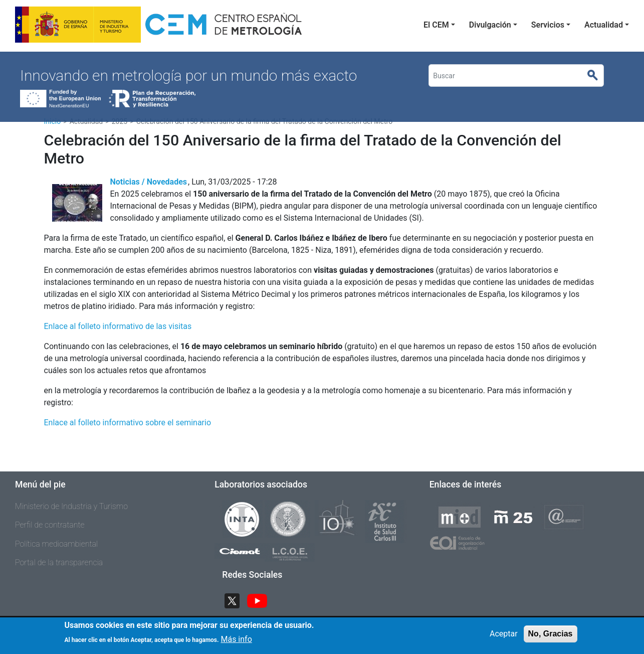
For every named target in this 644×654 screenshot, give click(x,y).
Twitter (236, 600)
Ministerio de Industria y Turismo (71, 506)
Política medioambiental (56, 544)
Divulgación (490, 25)
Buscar (597, 76)
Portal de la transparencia (59, 562)
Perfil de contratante (50, 525)
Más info (236, 642)
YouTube (261, 600)
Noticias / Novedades (149, 182)
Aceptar (504, 637)
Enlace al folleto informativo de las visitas (118, 326)
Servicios (548, 25)
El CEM (436, 25)
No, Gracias (551, 637)
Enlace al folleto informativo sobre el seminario (128, 423)
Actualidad (604, 25)
